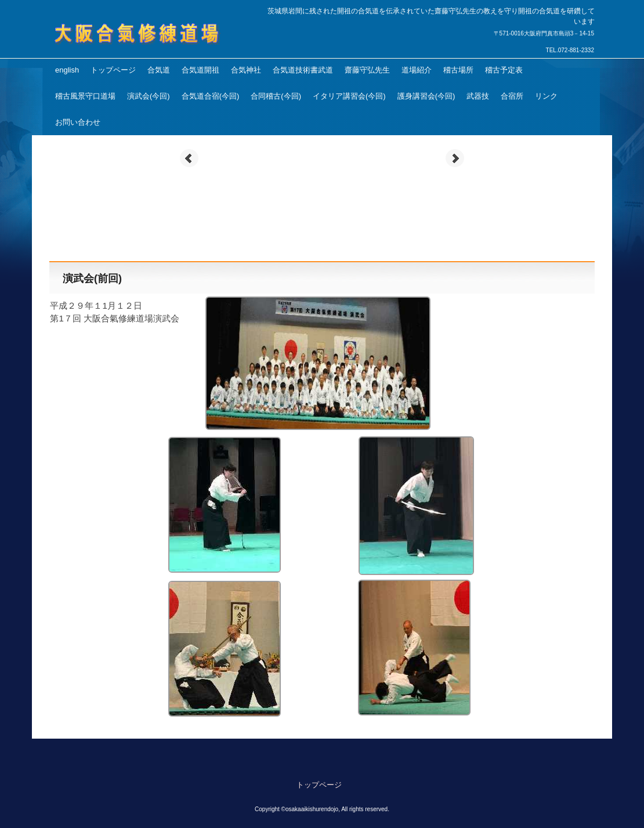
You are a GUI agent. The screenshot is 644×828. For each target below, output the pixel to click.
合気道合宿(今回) (211, 96)
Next (455, 158)
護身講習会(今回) (426, 96)
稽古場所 (458, 70)
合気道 (159, 70)
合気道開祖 (200, 70)
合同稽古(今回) (276, 96)
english (67, 70)
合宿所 (512, 96)
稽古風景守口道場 (85, 96)
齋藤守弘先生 (367, 70)
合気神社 (246, 70)
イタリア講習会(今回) (349, 96)
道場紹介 (417, 70)
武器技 (478, 96)
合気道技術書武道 (303, 70)
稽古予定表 (504, 70)
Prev (189, 158)
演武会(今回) (149, 96)
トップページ (113, 70)
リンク (546, 96)
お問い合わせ (78, 122)
